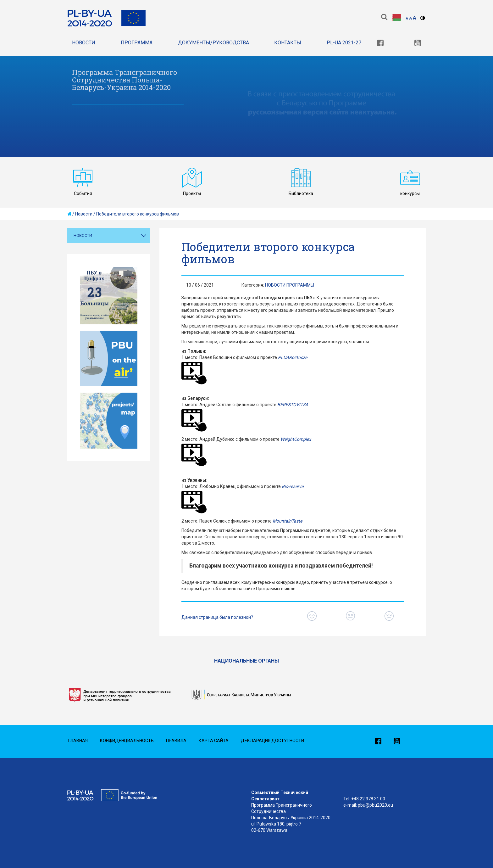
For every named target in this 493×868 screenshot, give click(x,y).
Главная (78, 741)
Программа (137, 43)
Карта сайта (214, 741)
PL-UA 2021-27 (344, 43)
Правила (176, 741)
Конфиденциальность (127, 741)
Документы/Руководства (213, 43)
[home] (69, 214)
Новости (84, 43)
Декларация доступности (272, 741)
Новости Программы (290, 285)
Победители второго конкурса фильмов (138, 214)
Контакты (288, 43)
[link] (380, 44)
